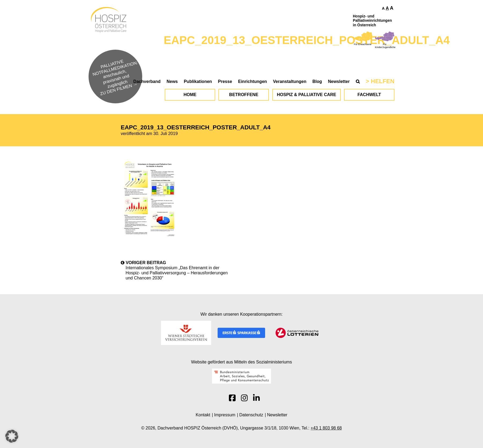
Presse (225, 81)
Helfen (383, 81)
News (172, 81)
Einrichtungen (253, 81)
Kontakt (203, 415)
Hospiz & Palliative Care (307, 95)
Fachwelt (369, 95)
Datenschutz (251, 415)
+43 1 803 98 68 (326, 428)
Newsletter (339, 81)
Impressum (225, 415)
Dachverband (147, 81)
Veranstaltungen (290, 81)
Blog (317, 81)
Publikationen (198, 81)
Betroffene (244, 95)
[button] (12, 436)
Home (190, 95)
